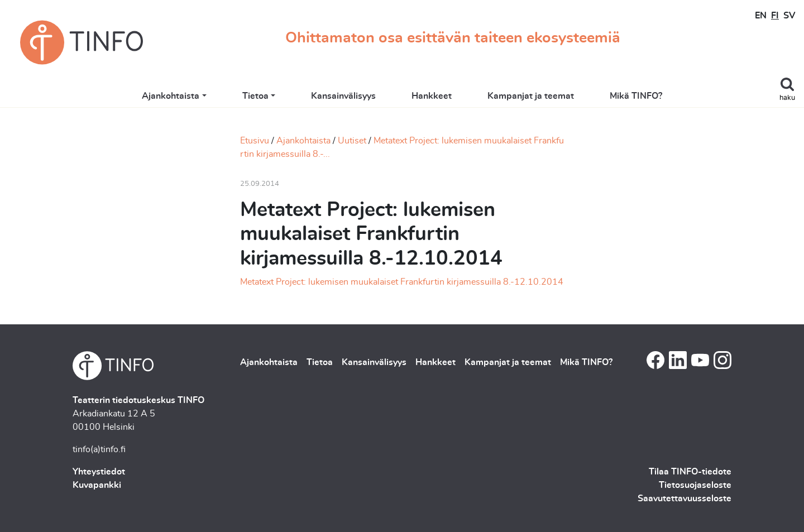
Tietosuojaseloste (695, 485)
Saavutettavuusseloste (685, 499)
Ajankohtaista (171, 96)
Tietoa (255, 96)
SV (789, 16)
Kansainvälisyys (343, 96)
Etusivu (255, 141)
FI (775, 16)
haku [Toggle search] (787, 98)
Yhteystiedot (99, 472)
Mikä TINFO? (636, 96)
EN (761, 16)
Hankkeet (432, 96)
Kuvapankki (97, 485)
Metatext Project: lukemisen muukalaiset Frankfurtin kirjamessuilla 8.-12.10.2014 (402, 282)
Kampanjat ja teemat (531, 96)
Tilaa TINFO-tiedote (690, 472)
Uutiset (352, 141)
